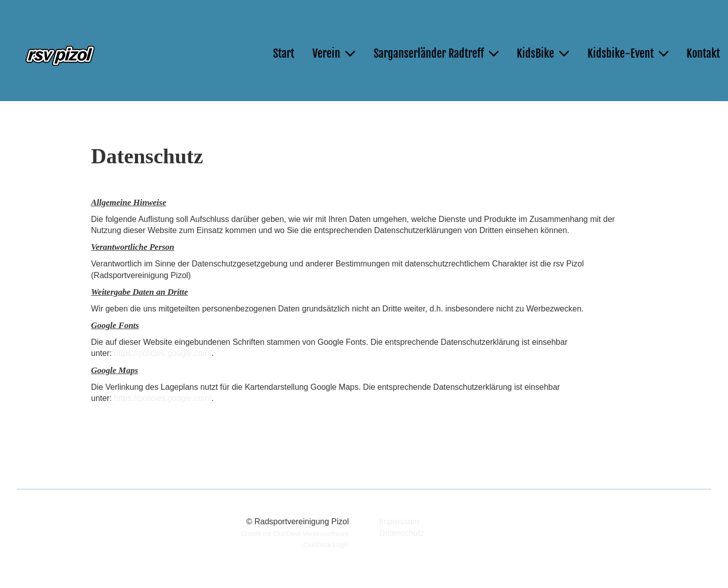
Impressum (399, 522)
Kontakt (703, 53)
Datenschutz (402, 533)
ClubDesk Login (326, 545)
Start (284, 53)
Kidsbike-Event (628, 53)
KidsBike (543, 53)
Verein (334, 53)
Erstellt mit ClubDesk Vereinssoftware (295, 534)
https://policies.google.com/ (163, 353)
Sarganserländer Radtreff (436, 53)
